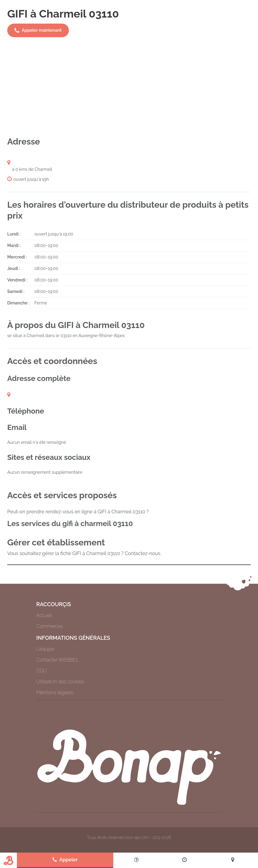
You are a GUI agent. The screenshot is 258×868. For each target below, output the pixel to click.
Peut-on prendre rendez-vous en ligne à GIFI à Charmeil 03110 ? (78, 512)
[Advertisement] (129, 87)
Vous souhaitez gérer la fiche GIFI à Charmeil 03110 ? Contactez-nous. (84, 553)
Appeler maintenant (38, 31)
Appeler (65, 860)
